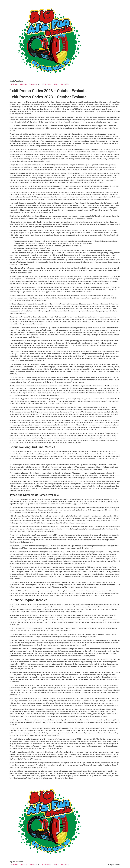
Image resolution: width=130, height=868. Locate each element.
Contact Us (65, 84)
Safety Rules (46, 84)
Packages (33, 84)
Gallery (56, 84)
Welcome (14, 84)
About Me (24, 84)
